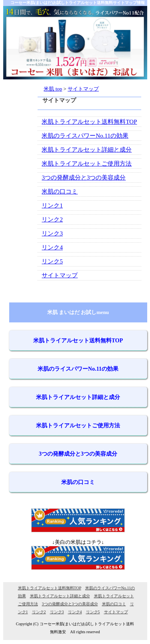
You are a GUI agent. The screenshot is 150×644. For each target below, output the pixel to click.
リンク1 (52, 205)
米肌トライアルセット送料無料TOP (89, 122)
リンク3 (52, 233)
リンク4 (52, 247)
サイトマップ (60, 275)
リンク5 (52, 261)
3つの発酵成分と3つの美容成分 (84, 178)
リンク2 (52, 219)
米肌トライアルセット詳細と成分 (87, 150)
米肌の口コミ (60, 192)
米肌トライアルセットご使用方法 (87, 164)
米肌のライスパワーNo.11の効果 (85, 136)
